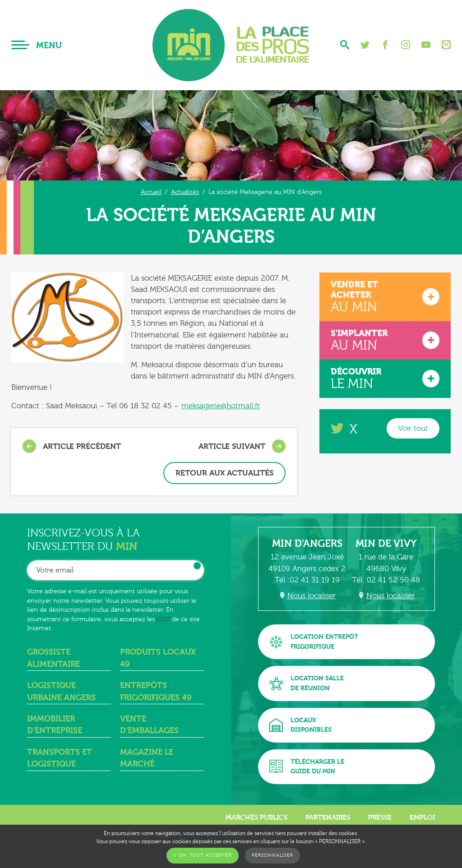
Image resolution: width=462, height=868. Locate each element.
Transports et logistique (60, 758)
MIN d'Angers (307, 544)
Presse (380, 817)
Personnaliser (273, 855)
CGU (163, 619)
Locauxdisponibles (300, 725)
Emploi (422, 817)
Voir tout (413, 428)
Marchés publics (256, 817)
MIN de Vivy (386, 544)
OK (197, 566)
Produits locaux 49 (158, 658)
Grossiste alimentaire (53, 658)
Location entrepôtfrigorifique (314, 642)
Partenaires (328, 817)
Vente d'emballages (149, 725)
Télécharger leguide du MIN (307, 767)
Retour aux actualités (224, 473)
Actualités (185, 192)
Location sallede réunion (307, 683)
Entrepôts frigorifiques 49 (156, 691)
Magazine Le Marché (147, 758)
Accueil (151, 192)
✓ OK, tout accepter (203, 855)
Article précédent (72, 446)
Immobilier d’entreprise (55, 725)
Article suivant (242, 446)
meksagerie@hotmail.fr (221, 406)
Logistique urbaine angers (61, 691)
